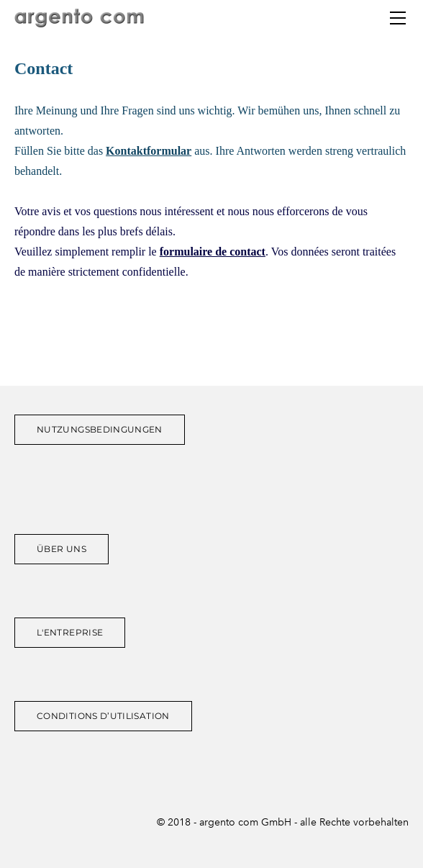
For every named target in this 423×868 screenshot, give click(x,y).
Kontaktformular (149, 151)
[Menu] (398, 18)
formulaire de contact (213, 252)
